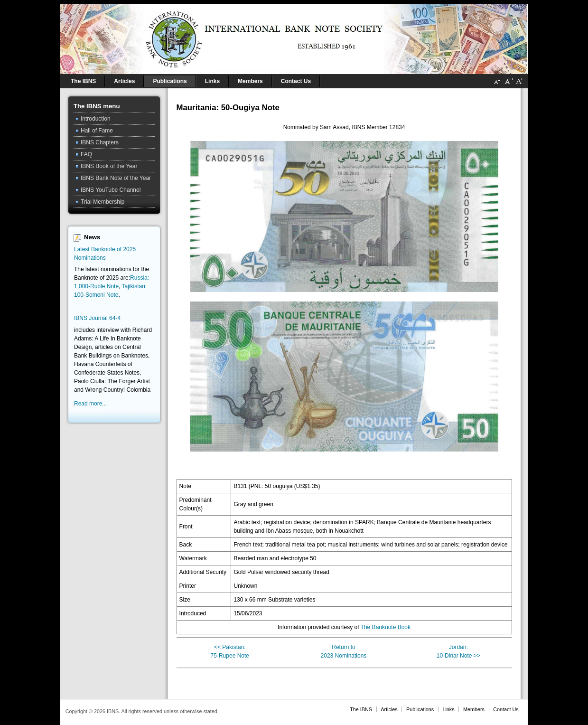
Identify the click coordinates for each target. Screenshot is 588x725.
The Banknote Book (386, 627)
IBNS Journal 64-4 (97, 318)
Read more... (90, 404)
